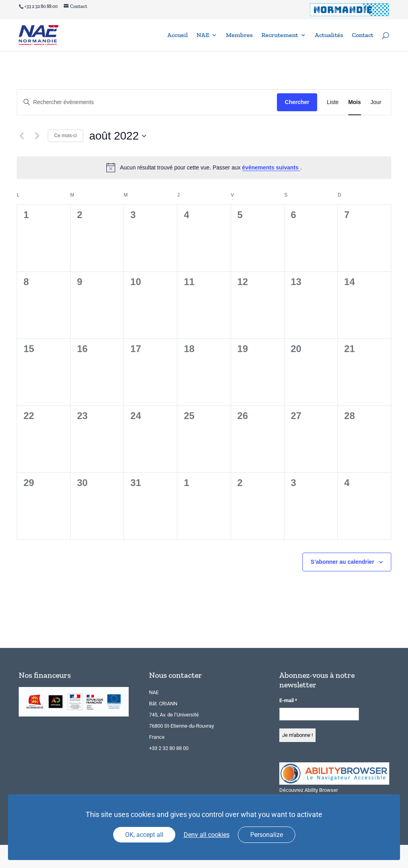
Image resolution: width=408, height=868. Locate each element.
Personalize (267, 835)
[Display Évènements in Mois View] (355, 102)
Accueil (178, 35)
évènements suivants (271, 167)
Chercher (297, 102)
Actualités (329, 35)
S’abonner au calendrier (343, 562)
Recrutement (280, 35)
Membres (239, 35)
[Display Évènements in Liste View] (333, 102)
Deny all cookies (207, 835)
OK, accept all (144, 835)
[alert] (204, 167)
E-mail (288, 700)
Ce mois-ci (66, 136)
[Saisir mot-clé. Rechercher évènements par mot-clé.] (147, 102)
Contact (363, 35)
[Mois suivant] (37, 136)
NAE (203, 35)
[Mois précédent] (22, 136)
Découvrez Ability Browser (309, 790)
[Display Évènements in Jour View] (376, 102)
